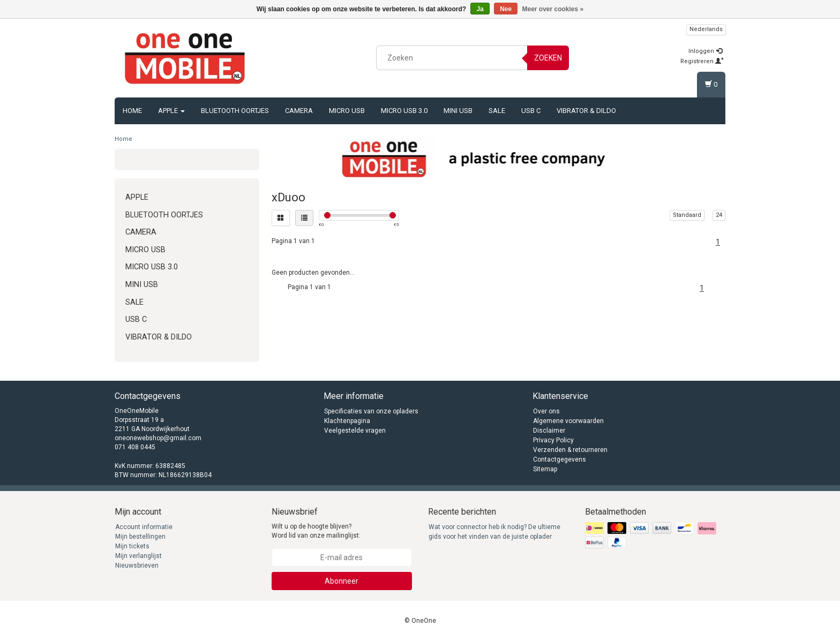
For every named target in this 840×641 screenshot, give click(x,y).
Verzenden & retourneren (570, 450)
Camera (299, 111)
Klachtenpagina (347, 421)
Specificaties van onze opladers (371, 411)
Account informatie (144, 527)
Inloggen (705, 51)
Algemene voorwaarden (568, 421)
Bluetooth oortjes (235, 111)
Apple (171, 111)
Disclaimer (549, 431)
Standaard (687, 215)
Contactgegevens (560, 459)
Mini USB (458, 111)
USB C (531, 111)
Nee (506, 9)
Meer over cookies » (553, 9)
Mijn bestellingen (140, 537)
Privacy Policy (553, 440)
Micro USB (347, 111)
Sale (497, 111)
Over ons (546, 411)
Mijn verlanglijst (138, 556)
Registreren (702, 61)
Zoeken (548, 58)
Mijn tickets (132, 546)
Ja (480, 9)
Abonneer (342, 581)
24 (719, 215)
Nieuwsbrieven (137, 565)
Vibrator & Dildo (586, 111)
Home (132, 111)
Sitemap (545, 469)
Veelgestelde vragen (355, 431)
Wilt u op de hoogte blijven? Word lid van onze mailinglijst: (316, 531)
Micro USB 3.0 (404, 111)
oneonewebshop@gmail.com (158, 438)
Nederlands (706, 29)
